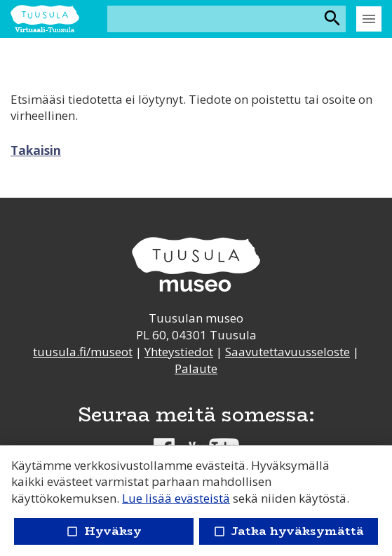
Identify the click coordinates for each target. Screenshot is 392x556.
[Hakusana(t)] (214, 19)
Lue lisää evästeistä (176, 498)
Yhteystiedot (179, 352)
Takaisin (36, 150)
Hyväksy (104, 531)
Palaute (196, 368)
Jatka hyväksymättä (289, 531)
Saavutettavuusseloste (288, 352)
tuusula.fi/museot (83, 352)
